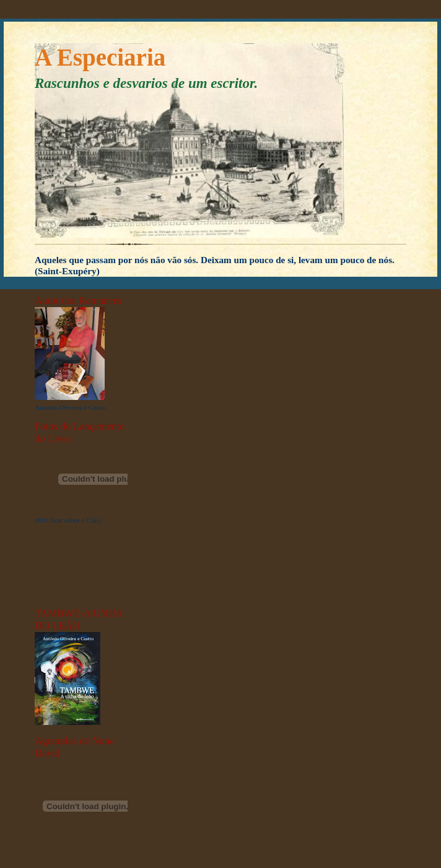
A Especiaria (100, 57)
